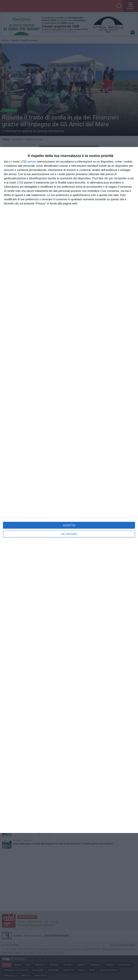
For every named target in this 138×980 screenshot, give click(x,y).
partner (32, 162)
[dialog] (69, 490)
